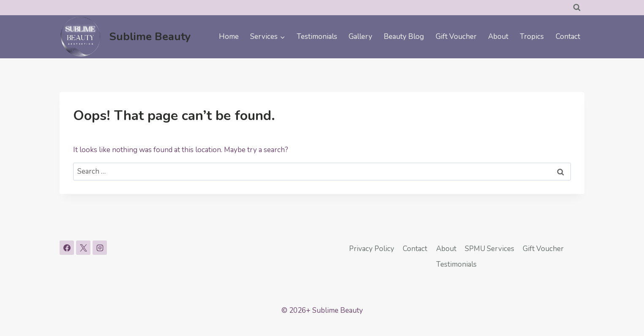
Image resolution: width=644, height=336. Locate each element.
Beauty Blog (404, 37)
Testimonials (317, 37)
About (498, 37)
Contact (568, 37)
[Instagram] (100, 248)
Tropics (532, 37)
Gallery (360, 37)
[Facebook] (67, 248)
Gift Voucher (456, 37)
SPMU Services (490, 249)
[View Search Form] (577, 8)
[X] (83, 248)
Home (229, 37)
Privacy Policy (372, 249)
